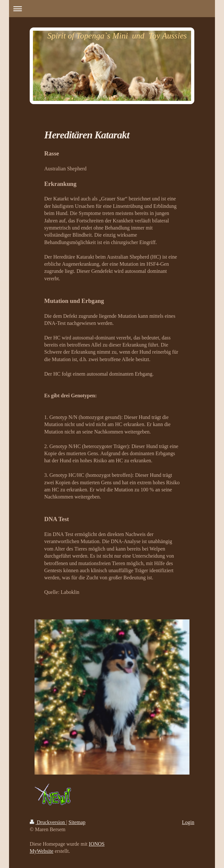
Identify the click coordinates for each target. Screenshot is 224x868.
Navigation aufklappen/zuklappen (112, 9)
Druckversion (48, 822)
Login (188, 822)
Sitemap (77, 822)
